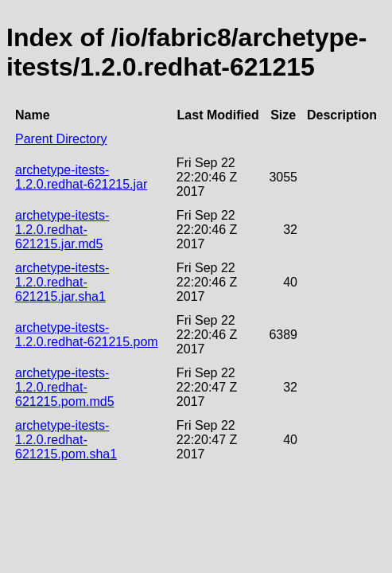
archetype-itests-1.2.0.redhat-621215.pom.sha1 (66, 440)
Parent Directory (61, 139)
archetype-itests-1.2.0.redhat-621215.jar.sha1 (62, 282)
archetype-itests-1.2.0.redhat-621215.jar (81, 177)
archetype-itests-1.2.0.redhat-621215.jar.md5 (62, 230)
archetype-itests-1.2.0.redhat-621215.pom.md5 (65, 387)
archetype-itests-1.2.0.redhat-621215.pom (87, 335)
